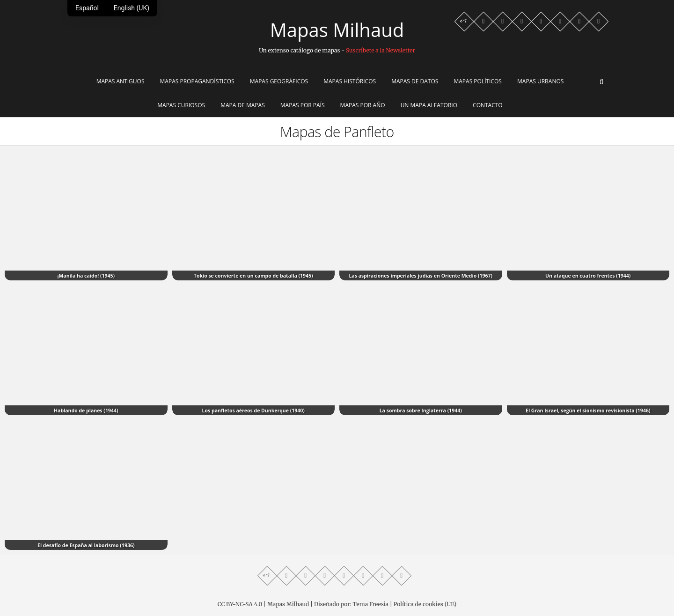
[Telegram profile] (522, 22)
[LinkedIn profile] (599, 22)
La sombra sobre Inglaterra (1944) (421, 411)
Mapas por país (303, 105)
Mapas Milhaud (337, 30)
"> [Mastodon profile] (464, 21)
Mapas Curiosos (181, 105)
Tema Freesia (371, 604)
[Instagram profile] (560, 22)
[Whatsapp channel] (484, 22)
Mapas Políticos (478, 81)
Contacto (488, 105)
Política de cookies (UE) (425, 604)
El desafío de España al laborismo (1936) (86, 545)
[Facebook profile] (503, 22)
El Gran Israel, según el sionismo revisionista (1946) (588, 411)
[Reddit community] (579, 22)
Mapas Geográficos (279, 81)
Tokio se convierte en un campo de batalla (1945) (253, 276)
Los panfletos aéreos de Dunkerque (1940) (253, 411)
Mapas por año (363, 105)
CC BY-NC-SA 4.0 (240, 604)
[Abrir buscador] (601, 82)
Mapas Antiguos (121, 81)
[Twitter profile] (541, 22)
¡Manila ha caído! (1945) (86, 276)
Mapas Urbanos (540, 81)
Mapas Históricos (350, 81)
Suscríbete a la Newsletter (381, 50)
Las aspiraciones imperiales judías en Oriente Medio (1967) (421, 276)
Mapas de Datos (415, 81)
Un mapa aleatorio (429, 105)
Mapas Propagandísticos (197, 81)
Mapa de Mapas (243, 105)
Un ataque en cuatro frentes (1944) (588, 276)
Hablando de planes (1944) (86, 411)
